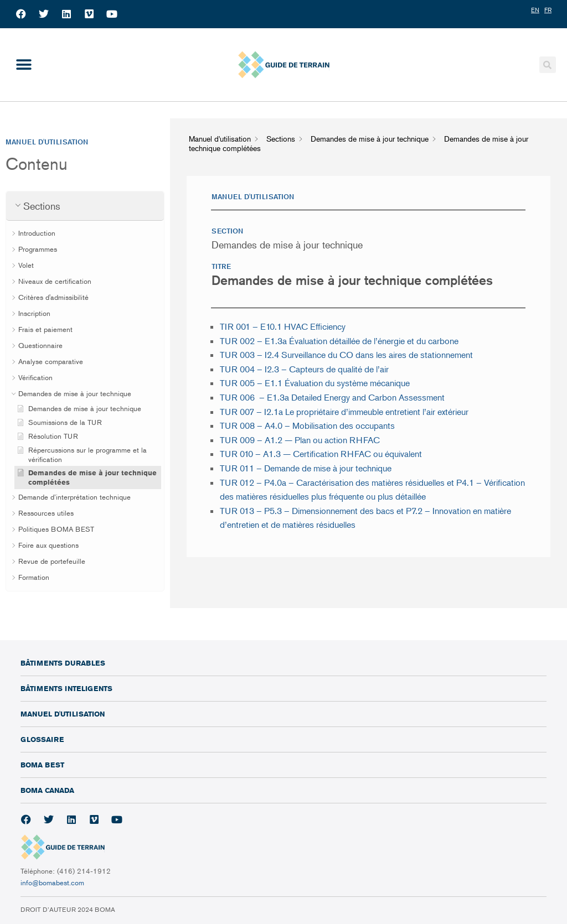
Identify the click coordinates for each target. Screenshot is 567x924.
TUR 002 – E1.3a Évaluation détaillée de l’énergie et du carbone (339, 341)
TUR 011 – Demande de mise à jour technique (306, 468)
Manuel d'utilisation (63, 714)
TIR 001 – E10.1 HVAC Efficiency (283, 326)
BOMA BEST (42, 765)
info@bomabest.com (52, 883)
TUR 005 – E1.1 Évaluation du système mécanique (315, 383)
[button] (24, 64)
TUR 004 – (305, 369)
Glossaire (42, 739)
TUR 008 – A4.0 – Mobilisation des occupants (307, 425)
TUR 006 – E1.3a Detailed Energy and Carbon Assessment (332, 397)
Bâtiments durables (63, 663)
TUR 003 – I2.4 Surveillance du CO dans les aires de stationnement (347, 355)
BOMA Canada (47, 790)
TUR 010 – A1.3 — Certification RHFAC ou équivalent (321, 454)
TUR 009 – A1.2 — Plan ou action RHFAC (300, 440)
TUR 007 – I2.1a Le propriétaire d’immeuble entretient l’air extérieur (344, 412)
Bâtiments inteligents (66, 688)
